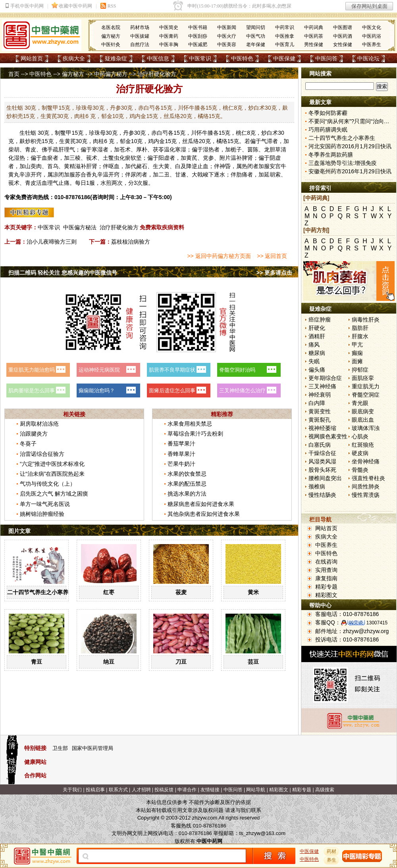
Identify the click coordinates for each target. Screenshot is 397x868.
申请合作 (187, 790)
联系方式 (118, 790)
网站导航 (256, 790)
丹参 (129, 133)
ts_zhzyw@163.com (262, 833)
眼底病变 (363, 411)
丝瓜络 (191, 141)
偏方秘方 (111, 36)
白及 (181, 166)
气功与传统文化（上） (48, 484)
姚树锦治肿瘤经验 (42, 514)
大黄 (164, 166)
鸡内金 (156, 141)
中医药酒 (343, 36)
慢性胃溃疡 (366, 495)
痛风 (314, 345)
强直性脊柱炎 (368, 478)
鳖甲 (66, 133)
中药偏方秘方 (111, 74)
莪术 (92, 158)
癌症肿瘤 (320, 320)
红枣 (109, 592)
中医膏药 (169, 36)
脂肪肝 (360, 328)
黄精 (69, 166)
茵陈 (253, 149)
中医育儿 (285, 45)
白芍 (162, 133)
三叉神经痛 (322, 386)
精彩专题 (326, 587)
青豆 (37, 662)
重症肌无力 (366, 386)
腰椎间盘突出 (325, 478)
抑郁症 (360, 370)
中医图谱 (343, 27)
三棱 (75, 158)
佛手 (47, 149)
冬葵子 (28, 444)
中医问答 (326, 58)
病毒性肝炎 (366, 320)
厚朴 (142, 149)
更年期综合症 (325, 378)
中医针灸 (111, 45)
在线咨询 (326, 562)
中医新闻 (227, 27)
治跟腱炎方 (34, 434)
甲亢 (357, 345)
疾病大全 (74, 58)
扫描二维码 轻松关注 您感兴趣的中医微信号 (63, 273)
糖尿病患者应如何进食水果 (201, 504)
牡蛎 (31, 133)
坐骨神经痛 (366, 461)
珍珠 (94, 133)
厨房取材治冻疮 (39, 424)
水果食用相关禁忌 (190, 424)
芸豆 (253, 662)
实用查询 (326, 570)
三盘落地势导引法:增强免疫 (343, 163)
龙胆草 (272, 149)
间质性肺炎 (366, 486)
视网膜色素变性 (328, 436)
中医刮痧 (198, 36)
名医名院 (111, 27)
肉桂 (98, 141)
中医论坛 (368, 58)
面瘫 (357, 361)
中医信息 (158, 58)
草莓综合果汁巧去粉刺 (195, 434)
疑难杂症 (116, 58)
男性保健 (314, 45)
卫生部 (60, 748)
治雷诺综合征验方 (42, 454)
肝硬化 (317, 328)
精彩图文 (326, 595)
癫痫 (357, 353)
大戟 (197, 174)
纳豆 (109, 662)
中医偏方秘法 (80, 227)
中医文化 (372, 27)
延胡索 (272, 174)
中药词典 (314, 27)
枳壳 (36, 141)
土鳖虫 (111, 158)
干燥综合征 (322, 453)
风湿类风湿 (322, 461)
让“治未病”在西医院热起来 (52, 474)
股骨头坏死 (322, 470)
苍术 (125, 149)
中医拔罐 (140, 36)
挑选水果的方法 (187, 494)
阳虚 (164, 158)
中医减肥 (198, 45)
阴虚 (275, 158)
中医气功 (256, 36)
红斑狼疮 (363, 445)
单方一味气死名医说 (45, 504)
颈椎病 (317, 486)
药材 (331, 851)
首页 (14, 74)
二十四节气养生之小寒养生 (40, 592)
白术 (272, 133)
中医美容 (227, 45)
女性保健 (343, 45)
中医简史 (169, 27)
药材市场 (140, 27)
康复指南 (326, 578)
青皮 (31, 149)
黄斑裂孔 (320, 420)
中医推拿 (285, 36)
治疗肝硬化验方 (119, 227)
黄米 (253, 592)
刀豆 (181, 662)
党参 (208, 158)
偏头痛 (317, 370)
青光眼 (360, 403)
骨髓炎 (360, 470)
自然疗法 (140, 45)
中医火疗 (227, 36)
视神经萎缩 (322, 428)
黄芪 (70, 141)
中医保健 (284, 58)
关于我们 (72, 790)
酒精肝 (317, 336)
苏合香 (83, 174)
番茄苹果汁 (181, 444)
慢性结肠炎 (322, 495)
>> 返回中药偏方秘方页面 (219, 256)
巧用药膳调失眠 (328, 130)
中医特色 (242, 58)
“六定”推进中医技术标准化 (52, 464)
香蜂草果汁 (181, 454)
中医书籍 (198, 27)
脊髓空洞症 (366, 395)
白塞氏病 (320, 445)
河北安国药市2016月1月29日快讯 (350, 146)
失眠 (314, 361)
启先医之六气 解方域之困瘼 (54, 494)
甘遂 (181, 174)
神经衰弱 (320, 395)
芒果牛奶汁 (181, 464)
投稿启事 (95, 790)
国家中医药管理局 (93, 748)
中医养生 (372, 45)
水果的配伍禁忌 (187, 484)
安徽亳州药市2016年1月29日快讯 (350, 171)
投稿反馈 (164, 790)
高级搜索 (325, 790)
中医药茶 (314, 36)
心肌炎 (360, 436)
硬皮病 (360, 453)
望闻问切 (256, 27)
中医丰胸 (169, 45)
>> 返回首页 (272, 256)
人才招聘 (141, 790)
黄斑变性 (320, 411)
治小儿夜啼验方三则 (52, 242)
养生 (331, 860)
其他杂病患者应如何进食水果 (204, 514)
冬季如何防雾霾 (328, 113)
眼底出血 (363, 420)
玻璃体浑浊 (366, 428)
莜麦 (181, 592)
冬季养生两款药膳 (331, 155)
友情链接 (210, 790)
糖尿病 (317, 353)
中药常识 (285, 27)
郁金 (125, 141)
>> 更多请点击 (274, 273)
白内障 (317, 403)
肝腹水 (360, 336)
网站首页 (32, 58)
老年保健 (256, 45)
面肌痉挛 (363, 378)
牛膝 (208, 133)
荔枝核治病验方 (131, 242)
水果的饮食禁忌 (187, 474)
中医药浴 (372, 36)
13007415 (377, 623)
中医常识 (200, 58)
